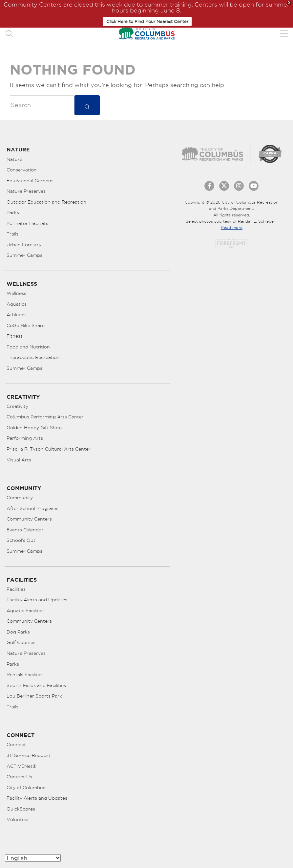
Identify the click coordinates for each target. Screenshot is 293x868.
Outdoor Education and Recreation (46, 202)
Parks (13, 212)
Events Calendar (25, 530)
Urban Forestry (24, 245)
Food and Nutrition (28, 347)
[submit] (87, 105)
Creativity (17, 406)
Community (20, 498)
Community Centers (29, 519)
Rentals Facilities (25, 675)
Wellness (16, 293)
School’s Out (21, 540)
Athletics (17, 315)
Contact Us (19, 777)
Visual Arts (19, 460)
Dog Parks (18, 632)
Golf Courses (21, 642)
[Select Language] (33, 858)
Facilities (16, 589)
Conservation (22, 170)
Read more (232, 227)
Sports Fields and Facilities (36, 685)
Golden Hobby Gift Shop (34, 428)
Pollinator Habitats (27, 223)
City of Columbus (26, 788)
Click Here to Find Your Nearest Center (147, 21)
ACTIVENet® (21, 766)
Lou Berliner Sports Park (34, 696)
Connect (16, 745)
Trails (12, 234)
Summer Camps (24, 255)
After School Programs (32, 508)
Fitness (15, 336)
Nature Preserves (26, 191)
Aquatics (17, 304)
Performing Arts (25, 438)
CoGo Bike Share (26, 325)
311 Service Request (29, 755)
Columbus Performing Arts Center (45, 417)
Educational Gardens (30, 181)
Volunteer (18, 819)
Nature (14, 159)
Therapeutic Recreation (33, 357)
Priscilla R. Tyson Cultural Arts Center (49, 449)
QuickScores (21, 809)
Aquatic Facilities (26, 611)
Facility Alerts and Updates (37, 600)
